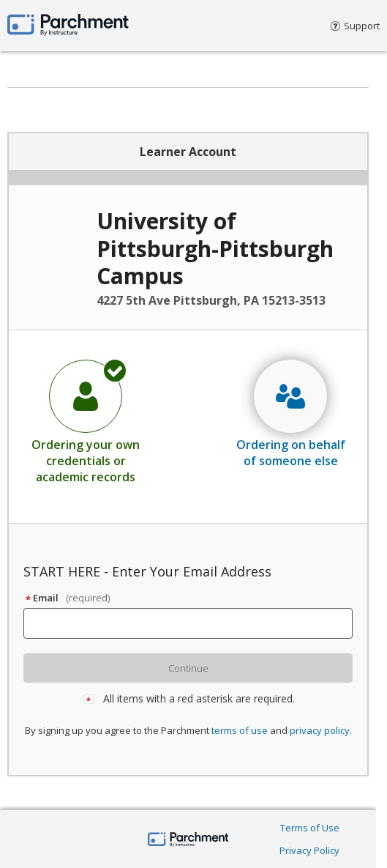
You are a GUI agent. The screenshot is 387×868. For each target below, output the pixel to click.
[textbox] (195, 623)
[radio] (86, 421)
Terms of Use (310, 828)
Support (355, 26)
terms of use (240, 730)
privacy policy (320, 730)
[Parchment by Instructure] (188, 841)
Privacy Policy (309, 850)
